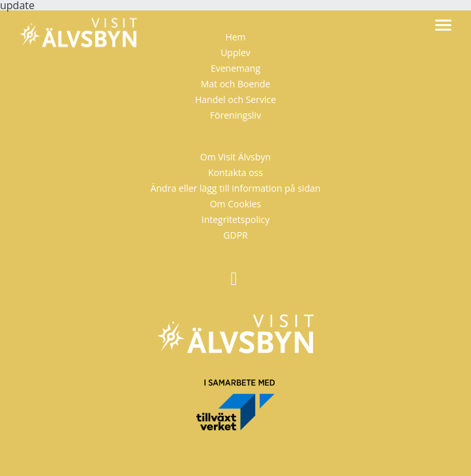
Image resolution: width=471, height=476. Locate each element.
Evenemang (235, 68)
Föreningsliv (235, 115)
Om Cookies (236, 204)
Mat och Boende (236, 84)
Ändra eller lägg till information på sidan (236, 188)
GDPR (235, 235)
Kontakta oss (235, 172)
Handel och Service (235, 99)
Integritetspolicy (236, 219)
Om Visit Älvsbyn (235, 157)
